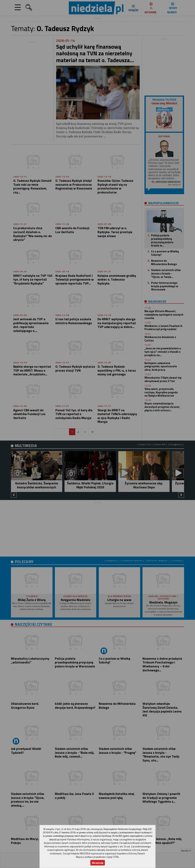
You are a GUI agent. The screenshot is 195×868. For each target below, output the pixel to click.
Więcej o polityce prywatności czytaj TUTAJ (97, 857)
